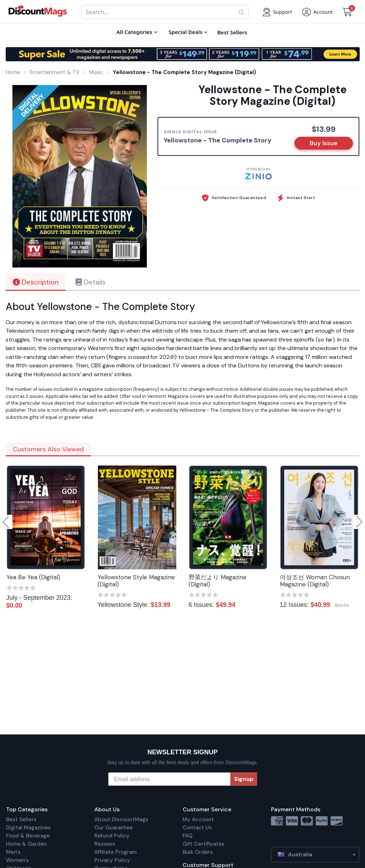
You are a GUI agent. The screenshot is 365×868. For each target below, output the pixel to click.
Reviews (105, 844)
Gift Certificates (204, 844)
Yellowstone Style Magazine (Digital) (136, 581)
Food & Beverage (28, 836)
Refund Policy (112, 836)
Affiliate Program (115, 852)
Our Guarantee (114, 828)
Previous (6, 522)
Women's (17, 860)
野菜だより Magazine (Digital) (218, 581)
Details (91, 282)
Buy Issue (324, 143)
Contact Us (197, 828)
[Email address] (169, 779)
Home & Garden (26, 844)
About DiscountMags (121, 819)
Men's (13, 852)
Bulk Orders (198, 852)
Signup (244, 779)
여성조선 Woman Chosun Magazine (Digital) (315, 581)
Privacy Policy (112, 860)
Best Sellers (21, 819)
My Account (198, 819)
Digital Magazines (28, 828)
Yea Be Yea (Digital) (33, 577)
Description (36, 282)
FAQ (188, 836)
